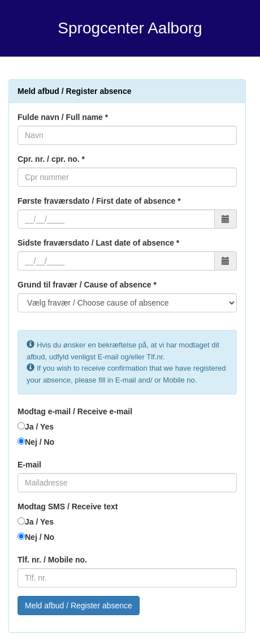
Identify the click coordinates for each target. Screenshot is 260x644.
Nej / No (40, 442)
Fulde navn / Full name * (63, 117)
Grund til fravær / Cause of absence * (87, 285)
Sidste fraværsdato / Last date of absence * (98, 243)
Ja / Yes (39, 427)
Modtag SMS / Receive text (68, 506)
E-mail (29, 465)
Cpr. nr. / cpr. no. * (51, 159)
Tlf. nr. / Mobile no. (52, 560)
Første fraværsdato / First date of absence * (99, 201)
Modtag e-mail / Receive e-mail (75, 411)
